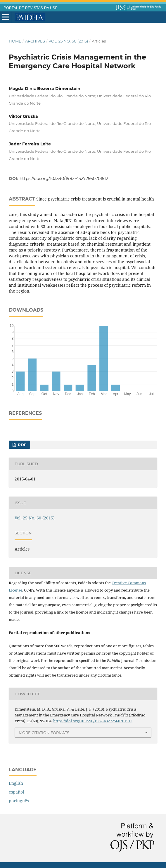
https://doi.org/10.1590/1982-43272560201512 (64, 179)
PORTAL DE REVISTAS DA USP (31, 8)
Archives (35, 41)
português (19, 801)
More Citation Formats (44, 733)
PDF (21, 445)
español (16, 792)
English (16, 783)
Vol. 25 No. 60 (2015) (68, 41)
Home (15, 41)
